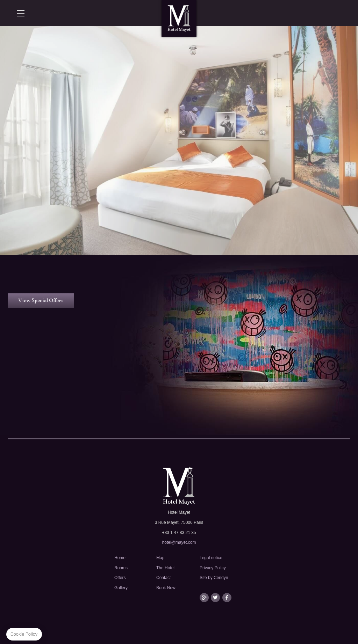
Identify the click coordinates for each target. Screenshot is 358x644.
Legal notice (211, 558)
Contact (163, 578)
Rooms (121, 568)
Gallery (121, 588)
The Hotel (165, 568)
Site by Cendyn (214, 578)
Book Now (166, 588)
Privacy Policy (213, 568)
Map (160, 558)
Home (120, 558)
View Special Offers (41, 300)
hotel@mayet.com (179, 542)
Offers (120, 578)
